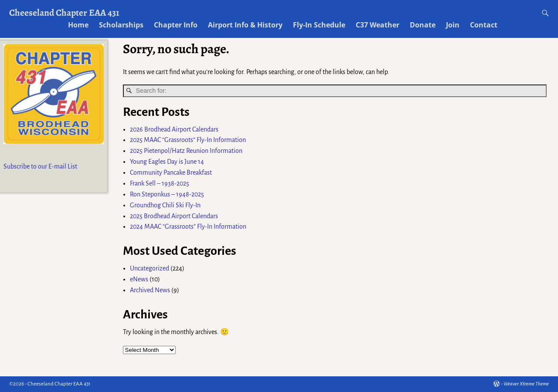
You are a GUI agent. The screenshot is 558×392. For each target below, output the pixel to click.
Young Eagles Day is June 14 (167, 162)
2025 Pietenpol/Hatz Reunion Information (186, 151)
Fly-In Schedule (319, 25)
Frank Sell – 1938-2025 (160, 183)
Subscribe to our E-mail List (40, 166)
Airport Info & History (245, 25)
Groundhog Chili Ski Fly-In (165, 205)
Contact (484, 25)
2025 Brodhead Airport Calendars (174, 216)
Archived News (150, 290)
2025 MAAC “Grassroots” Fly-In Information (188, 140)
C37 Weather (378, 25)
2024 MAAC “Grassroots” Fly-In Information (188, 226)
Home (78, 25)
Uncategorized (150, 268)
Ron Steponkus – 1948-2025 (167, 194)
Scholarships (121, 25)
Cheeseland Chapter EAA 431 (64, 12)
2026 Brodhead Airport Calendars (174, 129)
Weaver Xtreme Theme (526, 384)
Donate (423, 25)
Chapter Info (176, 25)
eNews (139, 279)
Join (453, 25)
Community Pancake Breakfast (171, 172)
